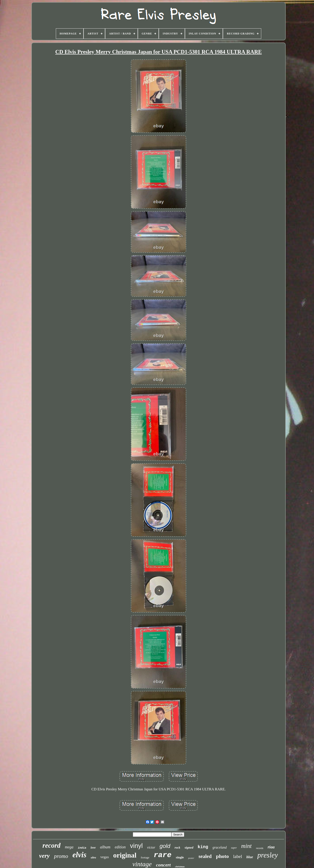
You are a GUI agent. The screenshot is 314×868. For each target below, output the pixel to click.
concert (163, 865)
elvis (79, 855)
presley (268, 855)
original (125, 855)
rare (163, 855)
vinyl (136, 846)
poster (191, 858)
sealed (205, 856)
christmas (180, 866)
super (234, 848)
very (44, 856)
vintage (142, 864)
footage (145, 857)
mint (246, 846)
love (93, 848)
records (260, 848)
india (82, 848)
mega (69, 847)
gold (165, 846)
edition (120, 847)
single (180, 857)
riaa (271, 847)
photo (223, 856)
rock (177, 848)
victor (151, 847)
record (52, 845)
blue (250, 857)
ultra (93, 858)
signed (189, 847)
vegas (105, 857)
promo (61, 856)
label (238, 856)
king (203, 847)
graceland (220, 847)
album (105, 847)
